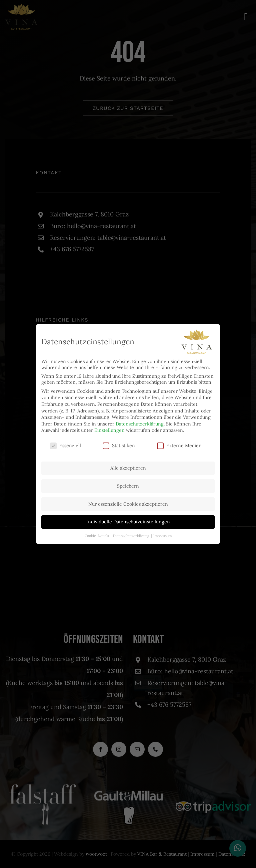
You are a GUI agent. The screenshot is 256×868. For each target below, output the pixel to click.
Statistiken (119, 446)
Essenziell (65, 446)
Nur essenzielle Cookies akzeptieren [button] (128, 504)
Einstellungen (109, 430)
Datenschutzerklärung (140, 424)
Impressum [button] (162, 536)
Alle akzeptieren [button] (128, 468)
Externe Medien (179, 446)
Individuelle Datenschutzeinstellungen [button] (128, 522)
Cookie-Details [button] (97, 536)
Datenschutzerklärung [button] (132, 536)
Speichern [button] (128, 486)
